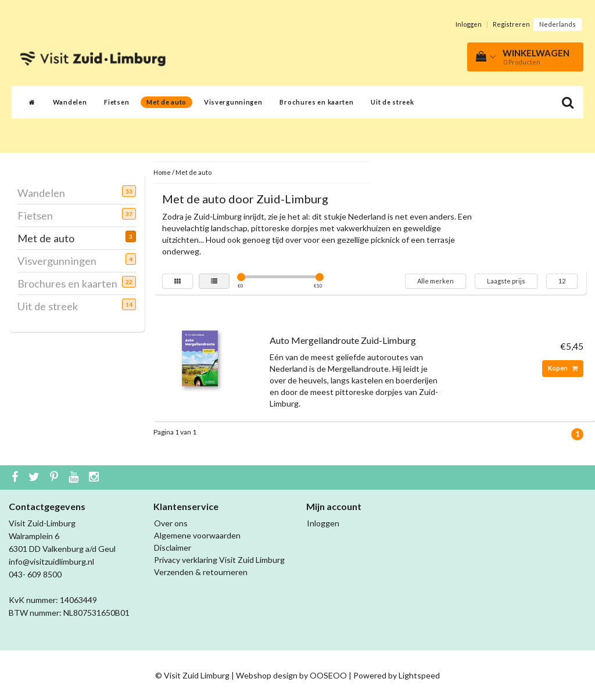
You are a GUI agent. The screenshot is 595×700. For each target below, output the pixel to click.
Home (162, 172)
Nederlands (558, 24)
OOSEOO (328, 675)
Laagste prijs (506, 281)
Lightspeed (419, 675)
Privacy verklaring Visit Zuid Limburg (219, 560)
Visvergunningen (233, 102)
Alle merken (436, 281)
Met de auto (166, 102)
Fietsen (117, 102)
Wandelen (70, 102)
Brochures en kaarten (316, 102)
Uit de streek (392, 102)
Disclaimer (173, 548)
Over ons (171, 523)
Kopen (563, 368)
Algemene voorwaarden (197, 535)
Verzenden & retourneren (201, 572)
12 (562, 281)
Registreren (511, 24)
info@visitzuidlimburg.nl (51, 561)
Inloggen (469, 24)
